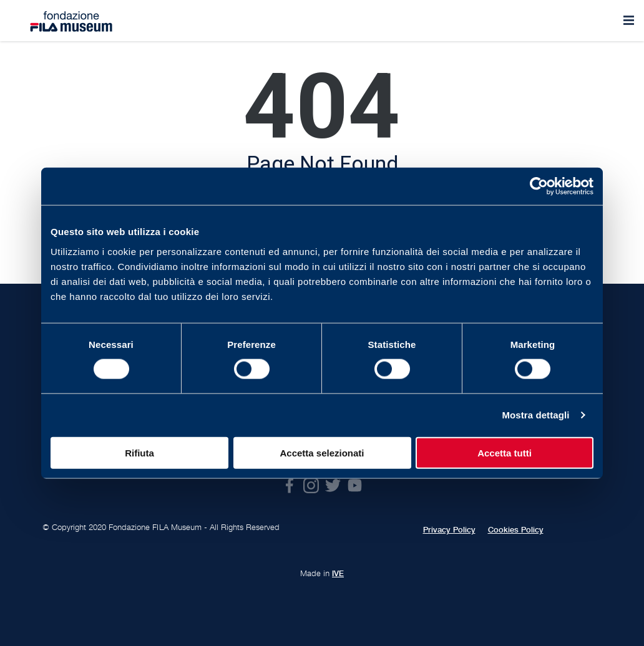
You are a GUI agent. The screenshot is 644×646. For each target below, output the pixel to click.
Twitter (333, 485)
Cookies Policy (516, 530)
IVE (338, 574)
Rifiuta (139, 452)
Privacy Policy (449, 530)
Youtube (355, 485)
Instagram (311, 485)
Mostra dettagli (535, 415)
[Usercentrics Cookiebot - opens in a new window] (539, 186)
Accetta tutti (505, 452)
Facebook (289, 485)
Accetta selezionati (322, 452)
